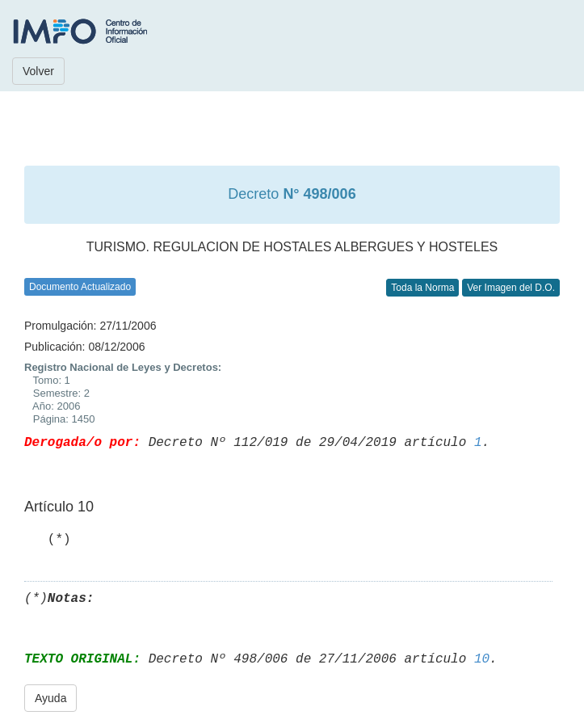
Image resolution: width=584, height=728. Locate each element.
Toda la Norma (422, 288)
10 (482, 659)
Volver (38, 71)
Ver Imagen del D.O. (511, 288)
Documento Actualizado (80, 287)
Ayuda (50, 698)
